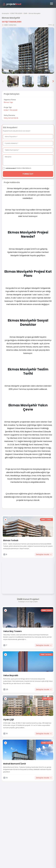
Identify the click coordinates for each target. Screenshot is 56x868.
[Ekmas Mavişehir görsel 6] (43, 81)
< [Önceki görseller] (3, 81)
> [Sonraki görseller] (53, 81)
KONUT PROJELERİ (16, 13)
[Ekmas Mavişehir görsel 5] (28, 81)
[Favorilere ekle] (6, 520)
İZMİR (25, 13)
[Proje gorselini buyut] (28, 51)
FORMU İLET (28, 174)
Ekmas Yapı (8, 102)
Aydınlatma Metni (11, 168)
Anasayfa (5, 13)
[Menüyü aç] (52, 4)
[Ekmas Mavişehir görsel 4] (13, 81)
